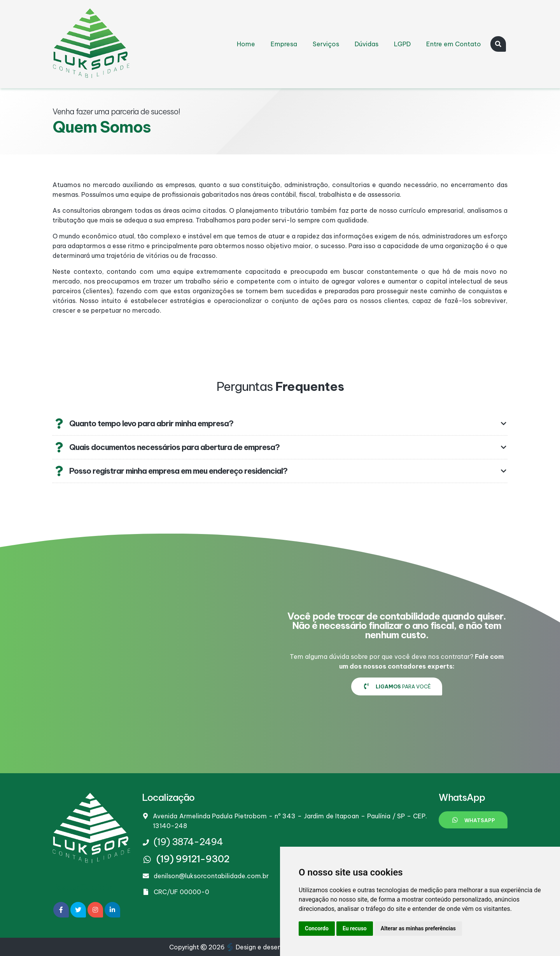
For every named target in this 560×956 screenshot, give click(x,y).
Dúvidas (367, 44)
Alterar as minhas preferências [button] (418, 928)
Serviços (326, 44)
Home (246, 44)
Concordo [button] (317, 928)
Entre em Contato (454, 44)
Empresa (284, 44)
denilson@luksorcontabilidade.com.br (211, 876)
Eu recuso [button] (355, 928)
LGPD (402, 44)
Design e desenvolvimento (272, 947)
